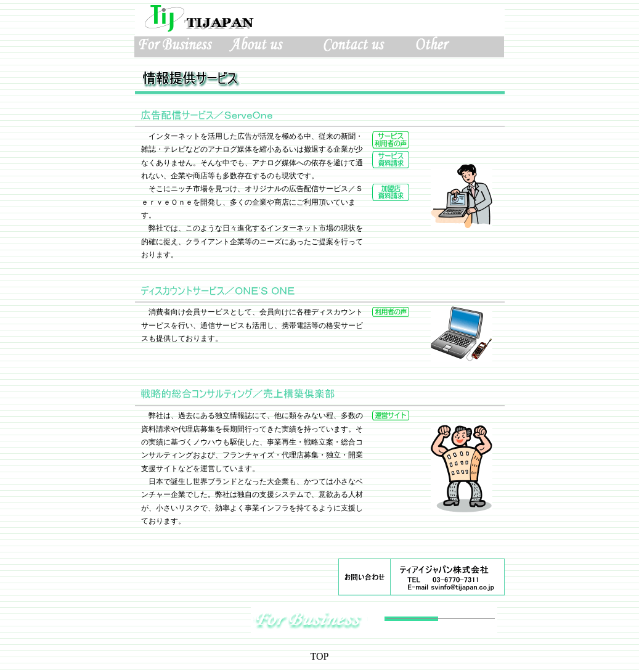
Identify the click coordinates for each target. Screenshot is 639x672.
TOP (320, 656)
